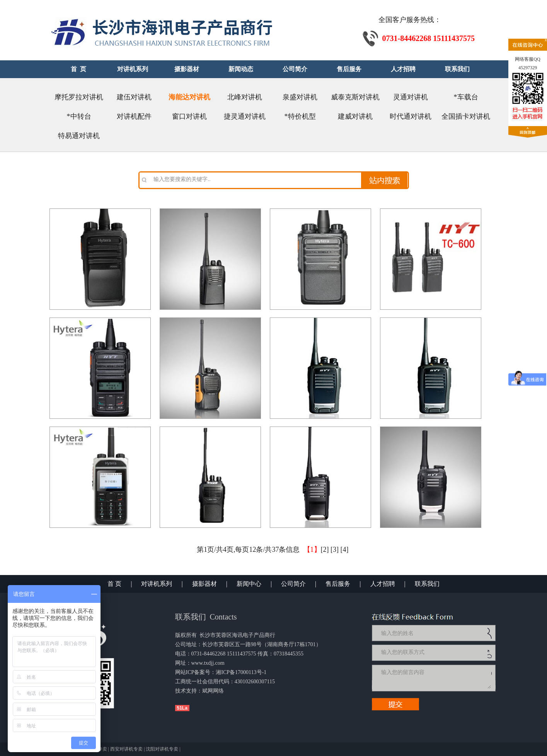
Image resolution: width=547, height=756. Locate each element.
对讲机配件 (134, 116)
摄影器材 (204, 584)
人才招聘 (383, 584)
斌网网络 (213, 691)
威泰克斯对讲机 (355, 97)
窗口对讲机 (189, 116)
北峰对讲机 (245, 97)
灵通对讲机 (411, 97)
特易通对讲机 (79, 136)
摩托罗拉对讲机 (79, 97)
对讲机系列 (157, 584)
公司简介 (293, 584)
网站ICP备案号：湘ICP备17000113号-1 (221, 672)
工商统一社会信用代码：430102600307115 (225, 682)
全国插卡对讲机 (466, 116)
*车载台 (466, 97)
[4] (345, 550)
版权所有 (186, 635)
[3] (335, 550)
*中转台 (79, 116)
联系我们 (427, 584)
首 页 (114, 584)
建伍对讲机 (134, 97)
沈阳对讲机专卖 (162, 749)
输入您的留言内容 (435, 678)
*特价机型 (300, 116)
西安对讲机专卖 (126, 749)
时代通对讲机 (411, 116)
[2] (325, 550)
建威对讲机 (355, 116)
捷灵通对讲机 (245, 116)
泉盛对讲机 (300, 97)
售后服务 (338, 584)
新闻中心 (249, 584)
